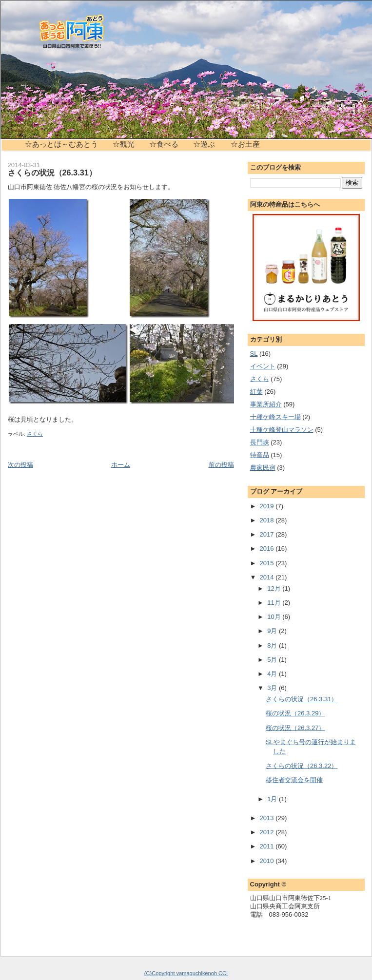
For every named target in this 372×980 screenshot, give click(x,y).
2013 (268, 818)
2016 (268, 548)
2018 (268, 520)
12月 (275, 588)
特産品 (260, 455)
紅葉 (256, 392)
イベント (263, 366)
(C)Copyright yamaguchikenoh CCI (186, 973)
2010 (268, 861)
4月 (273, 674)
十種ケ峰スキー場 (275, 417)
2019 (268, 506)
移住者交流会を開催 (294, 780)
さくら (35, 434)
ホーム (121, 465)
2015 (268, 563)
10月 (275, 617)
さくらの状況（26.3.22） (302, 766)
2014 (268, 577)
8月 (273, 645)
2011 (268, 846)
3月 (273, 688)
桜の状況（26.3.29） (295, 713)
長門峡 (260, 442)
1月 (273, 799)
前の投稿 (221, 465)
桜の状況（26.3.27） (295, 728)
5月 (273, 660)
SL (254, 354)
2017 (268, 534)
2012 (268, 832)
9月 (273, 631)
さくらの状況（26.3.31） (52, 173)
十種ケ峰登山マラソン (282, 430)
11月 (275, 603)
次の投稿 (20, 465)
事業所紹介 (266, 404)
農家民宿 (263, 468)
